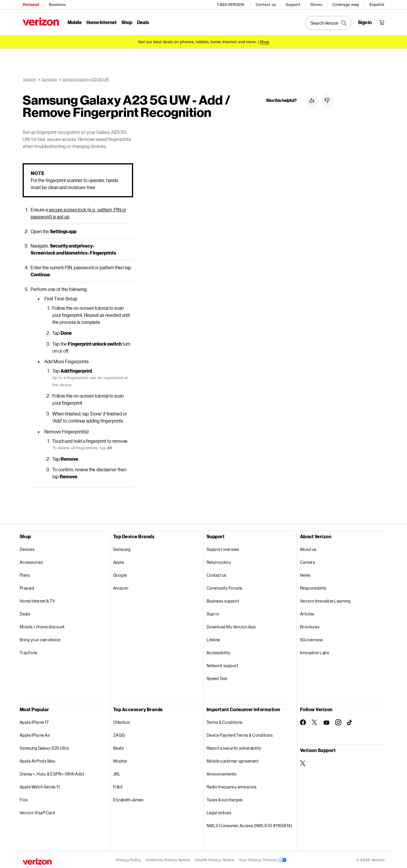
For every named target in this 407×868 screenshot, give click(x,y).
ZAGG (119, 734)
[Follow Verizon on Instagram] (338, 721)
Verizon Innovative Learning (325, 600)
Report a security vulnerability (234, 747)
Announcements (222, 773)
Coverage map (346, 5)
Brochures (310, 626)
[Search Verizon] (328, 23)
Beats (119, 747)
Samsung (122, 548)
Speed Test (217, 678)
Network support (222, 665)
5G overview (311, 639)
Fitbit (118, 786)
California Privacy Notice (168, 859)
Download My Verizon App (231, 626)
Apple (119, 561)
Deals (25, 613)
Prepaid (27, 587)
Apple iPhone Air (35, 734)
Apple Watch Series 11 (40, 786)
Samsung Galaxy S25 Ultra (44, 747)
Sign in (213, 613)
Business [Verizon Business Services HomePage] (57, 5)
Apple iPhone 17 (34, 721)
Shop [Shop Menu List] (127, 22)
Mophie (120, 760)
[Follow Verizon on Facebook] (303, 721)
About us (308, 548)
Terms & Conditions (225, 721)
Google (120, 574)
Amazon (121, 587)
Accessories (31, 561)
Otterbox (122, 721)
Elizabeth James (128, 799)
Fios (24, 799)
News (305, 574)
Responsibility (313, 587)
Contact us (266, 5)
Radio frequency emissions (232, 786)
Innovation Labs (315, 652)
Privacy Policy (128, 859)
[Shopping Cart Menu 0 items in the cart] (382, 22)
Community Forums (225, 587)
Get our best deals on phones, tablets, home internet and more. (197, 42)
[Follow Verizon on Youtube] (326, 722)
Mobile (75, 22)
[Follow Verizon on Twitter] (315, 721)
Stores (316, 5)
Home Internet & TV (37, 600)
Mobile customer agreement (233, 760)
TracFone (29, 652)
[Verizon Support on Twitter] (303, 762)
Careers (308, 561)
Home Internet (102, 22)
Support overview (223, 548)
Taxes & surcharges (225, 799)
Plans (25, 574)
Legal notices (219, 812)
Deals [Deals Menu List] (143, 22)
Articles (307, 613)
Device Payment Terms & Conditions (240, 734)
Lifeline (213, 639)
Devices (27, 548)
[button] (312, 101)
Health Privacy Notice (215, 859)
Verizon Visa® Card (37, 812)
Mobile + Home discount (42, 626)
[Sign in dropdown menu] (365, 22)
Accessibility (219, 652)
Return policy (219, 561)
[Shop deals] (264, 42)
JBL (117, 773)
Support (293, 5)
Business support (223, 600)
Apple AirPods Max (38, 760)
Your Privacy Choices (263, 859)
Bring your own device (40, 639)
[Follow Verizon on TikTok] (350, 722)
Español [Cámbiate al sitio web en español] (377, 5)
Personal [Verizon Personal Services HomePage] (31, 5)
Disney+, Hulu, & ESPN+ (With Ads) (52, 773)
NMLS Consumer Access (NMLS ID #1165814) (249, 825)
